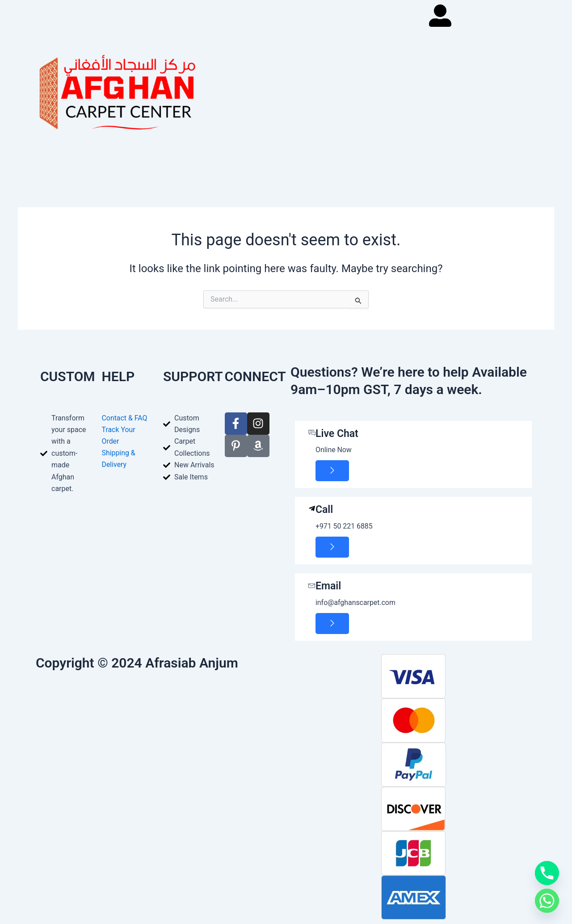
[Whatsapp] (547, 901)
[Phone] (547, 873)
